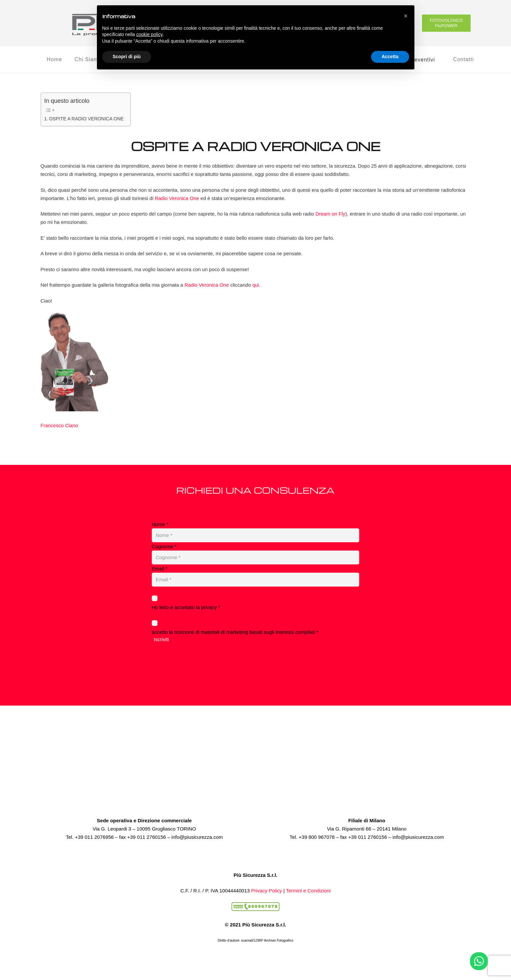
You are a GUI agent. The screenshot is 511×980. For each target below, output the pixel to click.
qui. (256, 285)
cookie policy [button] (149, 34)
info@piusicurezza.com (197, 837)
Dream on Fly (330, 214)
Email (160, 569)
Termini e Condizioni (308, 891)
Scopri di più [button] (127, 57)
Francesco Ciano (59, 425)
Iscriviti (161, 639)
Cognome (164, 546)
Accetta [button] (390, 57)
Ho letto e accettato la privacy (186, 607)
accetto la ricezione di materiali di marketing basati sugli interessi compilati (235, 632)
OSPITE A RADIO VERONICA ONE (86, 119)
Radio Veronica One (177, 198)
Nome (160, 524)
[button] (406, 16)
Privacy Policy (266, 891)
